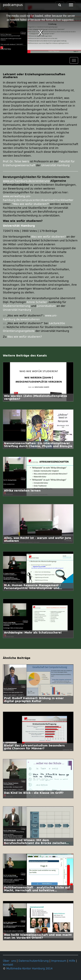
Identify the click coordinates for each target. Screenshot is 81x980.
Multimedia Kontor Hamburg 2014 (29, 969)
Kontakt (8, 965)
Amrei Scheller (37, 302)
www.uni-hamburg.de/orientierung (26, 181)
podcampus (13, 5)
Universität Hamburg (56, 165)
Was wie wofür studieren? (48, 237)
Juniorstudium (46, 306)
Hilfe (72, 961)
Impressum (59, 961)
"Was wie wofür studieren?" (30, 204)
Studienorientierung (17, 306)
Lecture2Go (57, 323)
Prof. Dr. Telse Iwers (16, 162)
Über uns (9, 961)
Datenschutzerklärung (34, 961)
